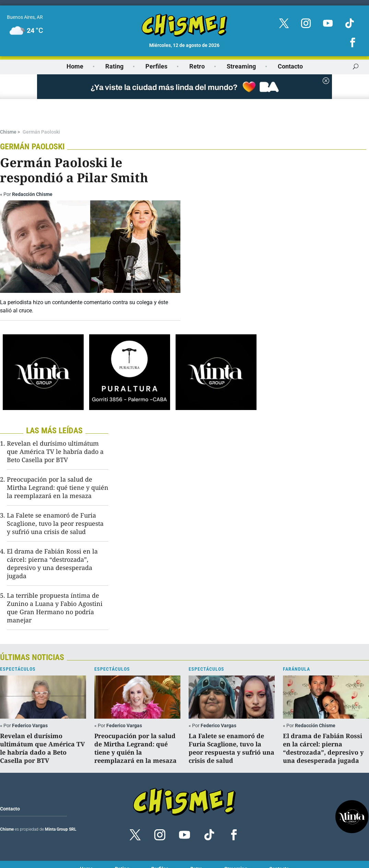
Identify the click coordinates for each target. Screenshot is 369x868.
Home (75, 66)
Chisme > (10, 109)
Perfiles (156, 66)
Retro (197, 66)
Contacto (290, 66)
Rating (114, 66)
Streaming (241, 66)
